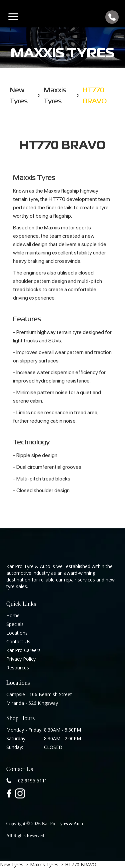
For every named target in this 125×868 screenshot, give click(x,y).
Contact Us (18, 641)
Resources (18, 668)
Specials (15, 624)
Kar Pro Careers (23, 650)
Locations (17, 633)
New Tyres (12, 864)
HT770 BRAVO (81, 864)
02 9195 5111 (33, 781)
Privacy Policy (21, 659)
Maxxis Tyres (44, 864)
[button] (13, 17)
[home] (62, 17)
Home (13, 615)
